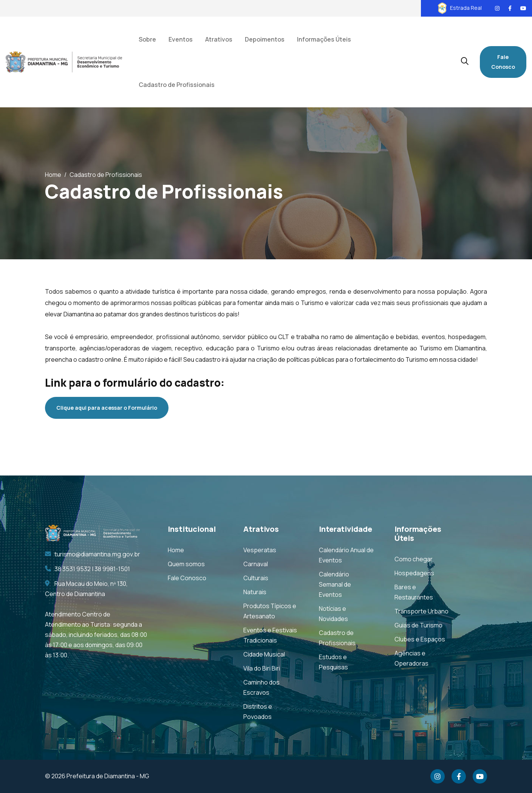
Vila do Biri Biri (262, 668)
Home (53, 175)
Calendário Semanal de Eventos (335, 584)
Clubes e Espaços (420, 639)
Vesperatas (260, 550)
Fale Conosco (503, 62)
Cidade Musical (264, 654)
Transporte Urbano (421, 611)
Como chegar (414, 559)
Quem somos (186, 564)
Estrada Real (460, 8)
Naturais (255, 592)
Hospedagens (414, 573)
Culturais (256, 578)
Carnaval (256, 564)
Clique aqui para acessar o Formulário (107, 408)
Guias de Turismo (418, 625)
